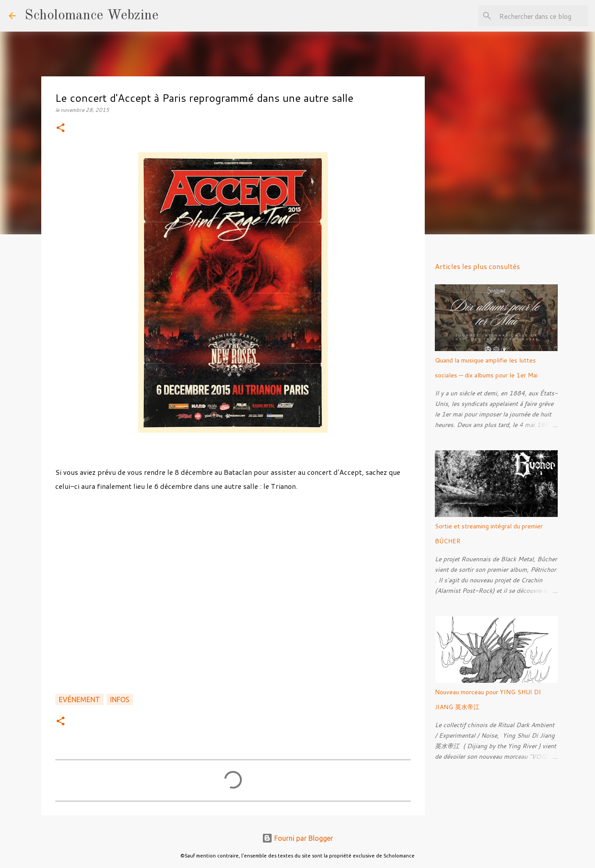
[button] (61, 128)
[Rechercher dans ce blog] (542, 16)
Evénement (79, 699)
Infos (120, 699)
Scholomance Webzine (91, 16)
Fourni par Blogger (297, 838)
